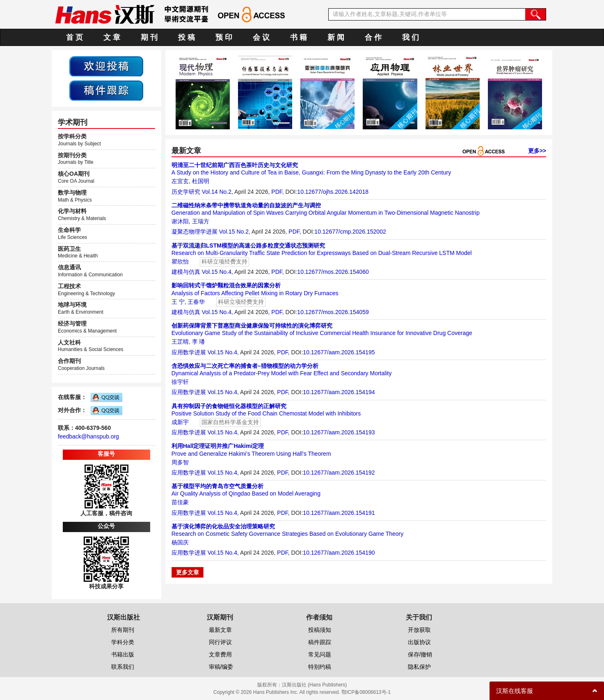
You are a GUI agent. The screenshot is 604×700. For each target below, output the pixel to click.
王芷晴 (180, 342)
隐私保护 (419, 667)
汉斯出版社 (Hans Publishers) (315, 685)
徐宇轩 (180, 382)
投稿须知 (320, 630)
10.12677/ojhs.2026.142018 (333, 192)
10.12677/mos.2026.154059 (333, 312)
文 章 (112, 37)
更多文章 (188, 572)
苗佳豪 (180, 502)
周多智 (180, 462)
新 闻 (336, 37)
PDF (277, 192)
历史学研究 (186, 192)
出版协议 (419, 642)
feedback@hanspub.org (88, 436)
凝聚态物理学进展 (194, 232)
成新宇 (180, 422)
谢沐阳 (180, 221)
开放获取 (419, 630)
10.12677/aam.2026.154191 (339, 513)
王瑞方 (201, 221)
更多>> (537, 151)
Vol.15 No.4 (217, 272)
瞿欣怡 (180, 262)
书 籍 (299, 37)
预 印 (224, 37)
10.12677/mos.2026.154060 (333, 272)
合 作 (373, 37)
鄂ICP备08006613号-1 (366, 692)
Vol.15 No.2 (234, 232)
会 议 (261, 37)
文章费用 (220, 654)
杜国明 (201, 181)
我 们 (411, 37)
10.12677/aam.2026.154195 (339, 352)
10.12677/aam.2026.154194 (339, 392)
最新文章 (220, 630)
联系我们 (123, 667)
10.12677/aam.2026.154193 (339, 432)
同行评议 (220, 642)
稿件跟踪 (320, 642)
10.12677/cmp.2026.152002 (350, 232)
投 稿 (186, 37)
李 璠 (199, 342)
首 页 (74, 37)
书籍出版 (123, 654)
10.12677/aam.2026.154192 (339, 473)
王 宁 (178, 302)
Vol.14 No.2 (217, 192)
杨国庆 (180, 542)
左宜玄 (180, 181)
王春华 (196, 302)
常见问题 (320, 654)
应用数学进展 (189, 352)
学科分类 (123, 642)
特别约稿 (320, 667)
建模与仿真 (186, 272)
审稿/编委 (221, 667)
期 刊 (149, 37)
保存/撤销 (420, 654)
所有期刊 (123, 630)
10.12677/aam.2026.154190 (339, 553)
